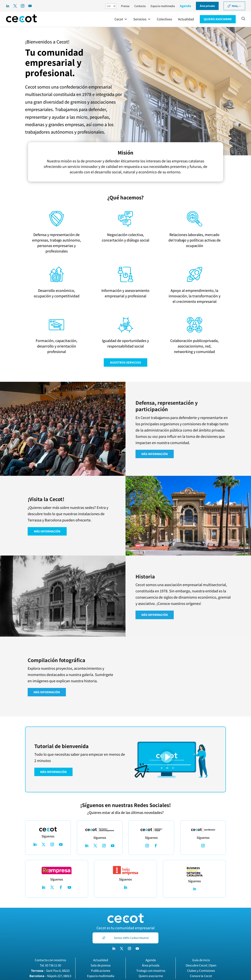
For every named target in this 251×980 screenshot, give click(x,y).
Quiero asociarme (151, 976)
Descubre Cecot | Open (201, 965)
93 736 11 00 (53, 965)
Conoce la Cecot (201, 976)
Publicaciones (101, 971)
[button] (121, 19)
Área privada (151, 965)
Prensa (125, 6)
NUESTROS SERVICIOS (125, 362)
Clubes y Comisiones (201, 971)
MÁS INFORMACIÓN (155, 454)
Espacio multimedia (163, 6)
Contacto (140, 6)
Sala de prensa (101, 965)
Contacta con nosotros (50, 960)
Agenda (185, 6)
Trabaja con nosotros (151, 971)
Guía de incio (201, 960)
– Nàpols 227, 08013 (50, 976)
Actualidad (101, 960)
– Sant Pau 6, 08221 (50, 971)
